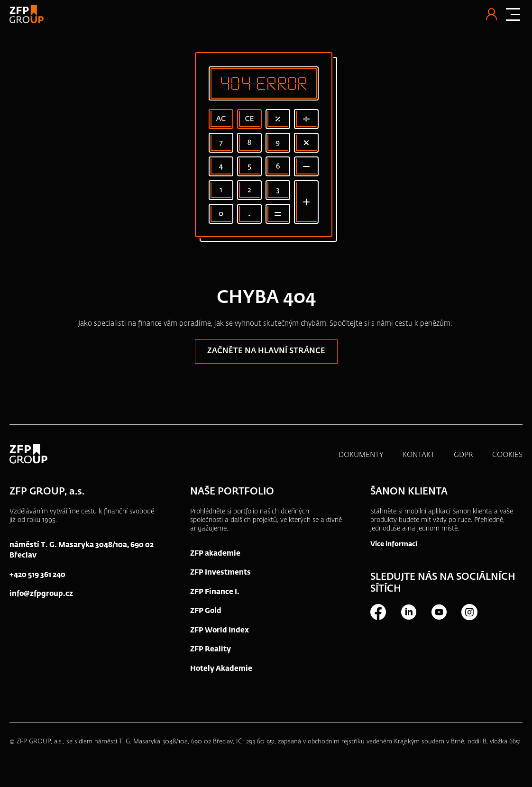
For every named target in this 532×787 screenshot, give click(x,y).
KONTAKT (419, 455)
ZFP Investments (220, 572)
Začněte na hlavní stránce (266, 351)
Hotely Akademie (221, 669)
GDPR (463, 455)
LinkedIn (408, 612)
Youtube (439, 612)
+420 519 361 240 (37, 575)
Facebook (378, 612)
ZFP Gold (206, 611)
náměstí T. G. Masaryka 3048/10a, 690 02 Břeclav (82, 550)
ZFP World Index (220, 630)
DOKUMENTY (361, 455)
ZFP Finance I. (215, 592)
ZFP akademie (215, 554)
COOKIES (507, 455)
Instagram (469, 612)
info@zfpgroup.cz (41, 594)
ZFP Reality (211, 649)
